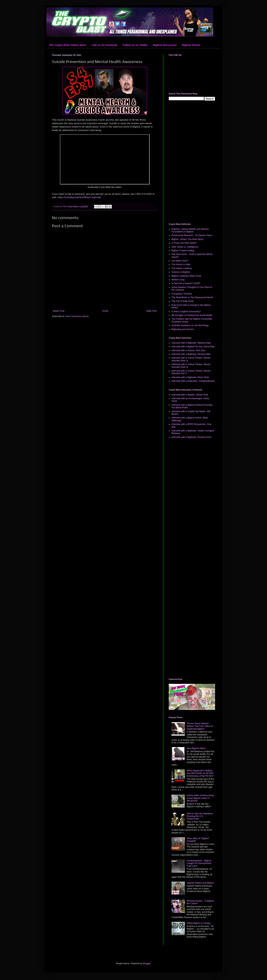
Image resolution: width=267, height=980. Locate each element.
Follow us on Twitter (135, 45)
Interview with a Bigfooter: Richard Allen (191, 354)
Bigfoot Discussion (165, 45)
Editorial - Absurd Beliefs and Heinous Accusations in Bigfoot (190, 230)
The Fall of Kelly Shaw (183, 301)
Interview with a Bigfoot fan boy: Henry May (193, 347)
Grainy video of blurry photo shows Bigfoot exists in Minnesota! (200, 798)
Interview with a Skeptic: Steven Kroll (190, 395)
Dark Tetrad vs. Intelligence (185, 247)
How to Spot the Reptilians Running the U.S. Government (200, 816)
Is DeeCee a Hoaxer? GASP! (186, 283)
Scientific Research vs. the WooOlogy (190, 325)
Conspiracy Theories (182, 294)
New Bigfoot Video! (196, 748)
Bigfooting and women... (183, 329)
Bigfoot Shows (191, 45)
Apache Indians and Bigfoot (200, 883)
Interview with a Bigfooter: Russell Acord (191, 437)
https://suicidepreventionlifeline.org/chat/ (79, 197)
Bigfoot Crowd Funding (183, 251)
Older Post (151, 311)
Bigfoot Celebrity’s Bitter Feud (186, 276)
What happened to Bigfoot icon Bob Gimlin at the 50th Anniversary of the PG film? (200, 773)
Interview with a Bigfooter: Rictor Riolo (190, 377)
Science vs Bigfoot (181, 272)
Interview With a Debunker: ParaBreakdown (193, 381)
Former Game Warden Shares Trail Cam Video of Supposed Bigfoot (200, 726)
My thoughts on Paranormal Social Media (192, 315)
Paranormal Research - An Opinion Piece (192, 235)
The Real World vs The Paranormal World (192, 297)
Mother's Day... (179, 280)
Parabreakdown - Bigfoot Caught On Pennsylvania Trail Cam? (199, 863)
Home (105, 311)
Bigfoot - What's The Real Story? (188, 239)
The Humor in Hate (181, 264)
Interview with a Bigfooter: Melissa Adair (191, 343)
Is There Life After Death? (184, 243)
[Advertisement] (192, 162)
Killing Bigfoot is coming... (199, 923)
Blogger (147, 964)
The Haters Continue (182, 268)
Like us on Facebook (104, 45)
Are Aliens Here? (180, 261)
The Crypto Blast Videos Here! (68, 45)
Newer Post (59, 311)
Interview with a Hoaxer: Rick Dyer (188, 350)
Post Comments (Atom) (77, 316)
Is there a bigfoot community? (186, 312)
